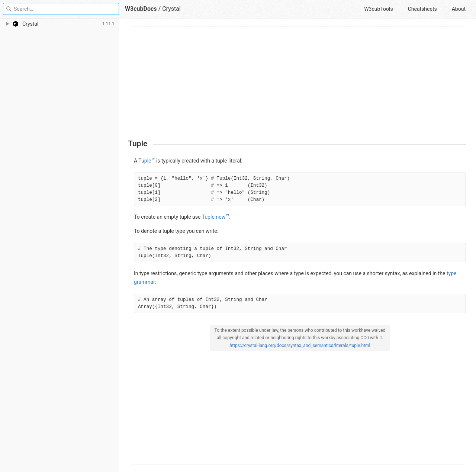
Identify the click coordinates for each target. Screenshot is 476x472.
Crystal (171, 9)
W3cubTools (378, 9)
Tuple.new (214, 217)
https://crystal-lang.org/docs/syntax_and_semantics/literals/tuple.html (300, 346)
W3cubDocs (141, 9)
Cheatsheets (422, 9)
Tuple (145, 161)
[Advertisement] (297, 79)
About (459, 9)
